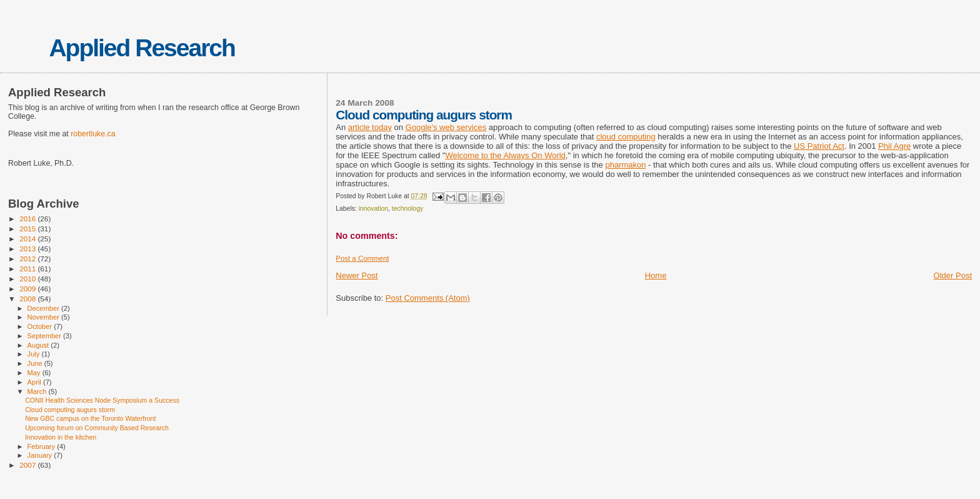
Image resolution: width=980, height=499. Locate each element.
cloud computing (626, 137)
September (46, 336)
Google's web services (446, 127)
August (39, 345)
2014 (28, 239)
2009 (28, 289)
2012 (28, 259)
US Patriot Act (819, 146)
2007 (28, 465)
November (44, 317)
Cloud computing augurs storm (70, 410)
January (41, 455)
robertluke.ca (93, 134)
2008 (28, 299)
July (35, 354)
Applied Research (142, 48)
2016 (28, 219)
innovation (373, 209)
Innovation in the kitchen (61, 437)
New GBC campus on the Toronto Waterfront (90, 418)
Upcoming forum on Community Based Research (97, 428)
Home (656, 275)
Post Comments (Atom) (428, 298)
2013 (28, 249)
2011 (28, 269)
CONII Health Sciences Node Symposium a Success (102, 400)
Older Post (953, 275)
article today (370, 127)
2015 (28, 229)
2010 (28, 279)
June (36, 363)
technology (407, 209)
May (35, 373)
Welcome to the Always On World (505, 155)
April (35, 382)
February (42, 446)
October (41, 326)
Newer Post (357, 275)
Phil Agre (894, 146)
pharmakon (625, 165)
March (38, 391)
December (44, 308)
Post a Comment (362, 258)
